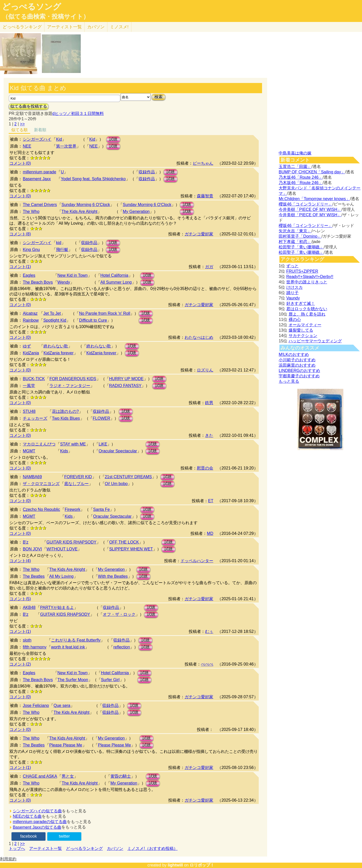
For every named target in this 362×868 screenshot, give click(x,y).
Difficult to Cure (93, 320)
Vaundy (293, 298)
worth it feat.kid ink (68, 647)
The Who (31, 212)
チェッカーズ (35, 418)
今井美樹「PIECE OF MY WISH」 (310, 209)
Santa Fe (101, 509)
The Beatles (34, 576)
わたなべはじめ (199, 337)
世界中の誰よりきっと (307, 282)
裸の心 (295, 320)
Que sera (62, 706)
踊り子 (292, 293)
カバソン (96, 27)
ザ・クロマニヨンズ (41, 484)
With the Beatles (113, 576)
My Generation (136, 212)
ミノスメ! (119, 27)
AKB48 (29, 607)
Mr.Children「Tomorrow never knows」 (314, 199)
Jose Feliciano (36, 706)
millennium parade (39, 172)
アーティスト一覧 (46, 848)
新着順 (40, 130)
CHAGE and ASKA (40, 776)
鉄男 (209, 403)
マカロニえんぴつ (39, 444)
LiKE (103, 444)
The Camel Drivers (40, 205)
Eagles (29, 275)
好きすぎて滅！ (301, 303)
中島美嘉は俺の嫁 (295, 153)
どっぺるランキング (84, 848)
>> (22, 124)
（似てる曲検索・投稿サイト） (46, 17)
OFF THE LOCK (124, 542)
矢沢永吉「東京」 (295, 231)
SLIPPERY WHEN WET (131, 549)
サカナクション (303, 336)
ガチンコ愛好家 (199, 234)
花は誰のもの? (65, 411)
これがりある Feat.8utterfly (76, 640)
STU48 (29, 411)
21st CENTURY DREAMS (128, 477)
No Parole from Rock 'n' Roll (105, 313)
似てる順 (19, 130)
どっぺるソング (32, 7)
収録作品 (147, 172)
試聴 (113, 139)
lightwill (175, 865)
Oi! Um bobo (116, 484)
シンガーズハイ (37, 139)
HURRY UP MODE (126, 379)
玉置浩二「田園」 (295, 167)
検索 (159, 97)
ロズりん (205, 370)
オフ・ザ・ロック (119, 614)
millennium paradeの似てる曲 (40, 822)
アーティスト (64, 27)
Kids (64, 451)
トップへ (17, 848)
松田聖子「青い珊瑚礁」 (301, 247)
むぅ (209, 631)
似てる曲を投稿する (29, 106)
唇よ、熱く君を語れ (307, 314)
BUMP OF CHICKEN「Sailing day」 (312, 172)
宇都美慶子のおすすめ (299, 376)
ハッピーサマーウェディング (315, 341)
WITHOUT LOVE (62, 549)
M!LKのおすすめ (294, 354)
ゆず (27, 346)
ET (211, 501)
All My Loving (61, 576)
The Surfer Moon (73, 680)
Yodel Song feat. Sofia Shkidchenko (93, 179)
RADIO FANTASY (125, 386)
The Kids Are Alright (80, 212)
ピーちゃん (203, 163)
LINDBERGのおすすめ (299, 371)
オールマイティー (305, 325)
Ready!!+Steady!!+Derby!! (310, 277)
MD (210, 533)
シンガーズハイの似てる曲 (37, 811)
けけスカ (295, 287)
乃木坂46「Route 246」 (301, 177)
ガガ (209, 267)
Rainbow (31, 320)
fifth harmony (35, 647)
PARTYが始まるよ (57, 607)
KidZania (31, 353)
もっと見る (289, 381)
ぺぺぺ (207, 664)
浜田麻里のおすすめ (297, 365)
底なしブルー (76, 484)
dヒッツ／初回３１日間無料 (78, 113)
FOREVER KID (78, 477)
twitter (64, 836)
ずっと (292, 266)
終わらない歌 (56, 346)
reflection (122, 647)
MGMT (29, 451)
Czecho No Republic (41, 509)
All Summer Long (116, 282)
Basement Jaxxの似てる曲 (37, 827)
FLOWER (101, 418)
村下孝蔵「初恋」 (295, 242)
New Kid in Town (73, 275)
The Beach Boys (38, 282)
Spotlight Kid (55, 320)
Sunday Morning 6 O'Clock (86, 205)
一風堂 (29, 386)
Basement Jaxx (37, 179)
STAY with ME (73, 444)
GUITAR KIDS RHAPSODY (71, 542)
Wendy (64, 282)
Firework (72, 509)
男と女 (68, 776)
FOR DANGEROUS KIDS (73, 379)
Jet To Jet (52, 313)
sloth (27, 640)
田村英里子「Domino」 (300, 236)
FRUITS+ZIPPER (302, 271)
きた (209, 435)
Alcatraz (30, 313)
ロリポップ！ (202, 865)
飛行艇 (62, 250)
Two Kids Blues (66, 418)
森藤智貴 (205, 196)
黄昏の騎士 (121, 776)
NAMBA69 (32, 477)
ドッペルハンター (197, 561)
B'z (26, 542)
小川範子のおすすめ (297, 360)
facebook (29, 836)
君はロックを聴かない (307, 309)
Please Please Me (66, 745)
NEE (27, 146)
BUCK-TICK (34, 379)
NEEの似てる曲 (27, 816)
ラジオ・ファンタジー (70, 386)
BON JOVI (32, 549)
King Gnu (31, 250)
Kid (59, 139)
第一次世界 (66, 146)
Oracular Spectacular (118, 451)
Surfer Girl (110, 680)
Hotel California (114, 275)
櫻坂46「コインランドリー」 (306, 204)
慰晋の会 (205, 468)
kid (59, 243)
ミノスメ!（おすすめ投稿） (152, 848)
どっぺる (22, 27)
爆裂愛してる (301, 330)
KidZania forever (58, 353)
